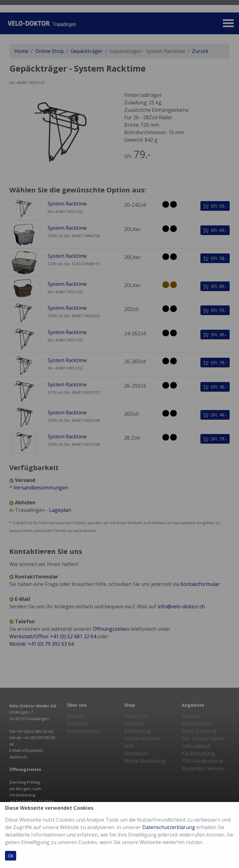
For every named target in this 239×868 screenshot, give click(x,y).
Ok (11, 856)
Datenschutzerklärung (169, 827)
